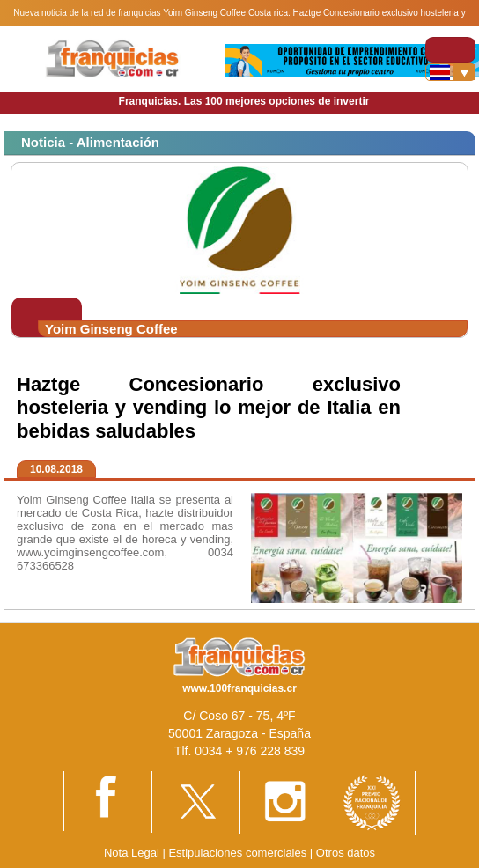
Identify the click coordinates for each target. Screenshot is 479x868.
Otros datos (346, 853)
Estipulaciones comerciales (239, 853)
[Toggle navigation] (450, 50)
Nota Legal (132, 853)
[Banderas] (450, 72)
